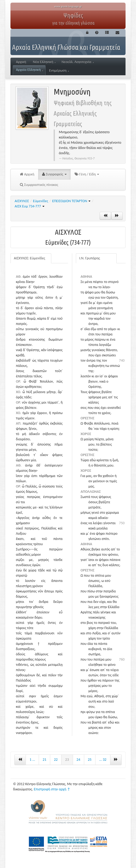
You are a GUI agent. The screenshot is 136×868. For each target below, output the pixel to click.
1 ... (32, 760)
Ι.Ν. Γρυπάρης (90, 258)
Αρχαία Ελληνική (29, 70)
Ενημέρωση (59, 70)
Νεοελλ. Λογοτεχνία (78, 62)
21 (44, 760)
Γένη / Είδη (87, 174)
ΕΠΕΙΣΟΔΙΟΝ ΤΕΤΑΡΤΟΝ (72, 201)
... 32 (103, 760)
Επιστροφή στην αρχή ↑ (52, 789)
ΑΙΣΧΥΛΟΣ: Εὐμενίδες (30, 258)
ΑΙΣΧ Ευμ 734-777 (30, 206)
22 (56, 760)
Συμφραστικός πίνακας (39, 185)
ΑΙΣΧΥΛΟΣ (22, 201)
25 (90, 760)
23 (67, 760)
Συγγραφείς (54, 174)
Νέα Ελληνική (44, 62)
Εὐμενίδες (41, 201)
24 (78, 760)
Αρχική (21, 62)
